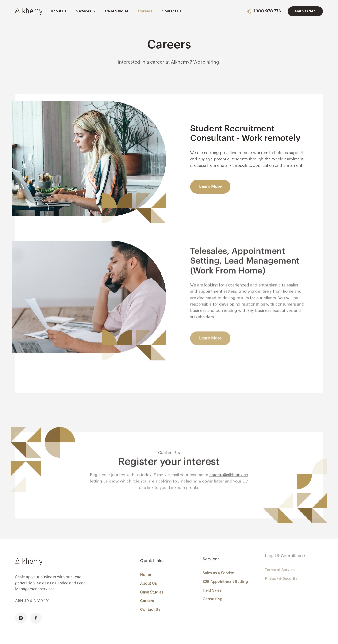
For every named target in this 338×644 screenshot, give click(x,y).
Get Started (305, 11)
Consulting (212, 591)
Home (146, 569)
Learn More (210, 186)
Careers (145, 11)
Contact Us (172, 11)
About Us (59, 11)
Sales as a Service (218, 565)
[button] (86, 11)
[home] (29, 11)
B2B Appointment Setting (225, 574)
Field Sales (212, 582)
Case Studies (117, 11)
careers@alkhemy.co (229, 463)
